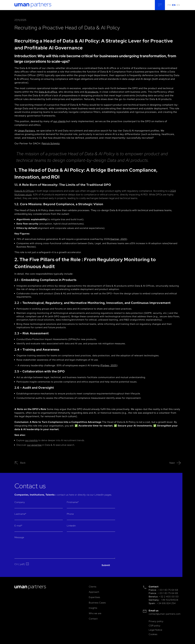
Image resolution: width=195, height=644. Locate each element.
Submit (106, 565)
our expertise (34, 445)
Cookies (153, 634)
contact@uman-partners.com (165, 614)
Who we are (95, 613)
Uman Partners (26, 131)
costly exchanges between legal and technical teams (108, 198)
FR (169, 5)
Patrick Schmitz (51, 143)
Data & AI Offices (24, 191)
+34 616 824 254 (166, 603)
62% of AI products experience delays (54, 194)
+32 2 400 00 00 (169, 597)
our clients (59, 121)
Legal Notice (155, 630)
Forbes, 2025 (109, 365)
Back (20, 463)
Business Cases (97, 603)
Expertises (94, 597)
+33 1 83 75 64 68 (168, 590)
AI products (92, 92)
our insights (31, 440)
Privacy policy (156, 621)
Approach (94, 592)
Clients (93, 587)
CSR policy (155, 626)
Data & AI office (48, 92)
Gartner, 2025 (118, 239)
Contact (93, 619)
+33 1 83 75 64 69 (168, 593)
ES (178, 5)
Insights (93, 608)
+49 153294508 (170, 600)
